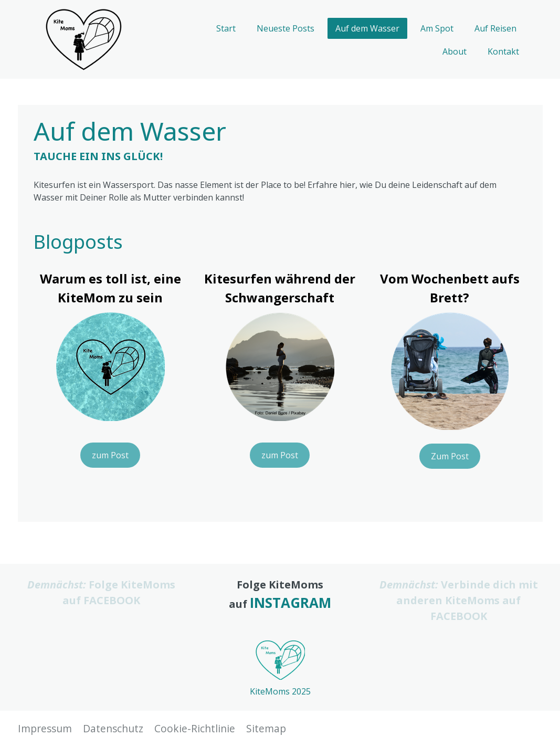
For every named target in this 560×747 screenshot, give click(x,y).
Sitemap (266, 728)
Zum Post (450, 456)
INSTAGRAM (290, 603)
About (455, 51)
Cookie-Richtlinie (195, 728)
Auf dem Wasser (367, 28)
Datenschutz (113, 728)
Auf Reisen (495, 28)
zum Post (110, 455)
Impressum (45, 728)
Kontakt (503, 51)
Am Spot (437, 28)
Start (226, 28)
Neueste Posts (286, 28)
